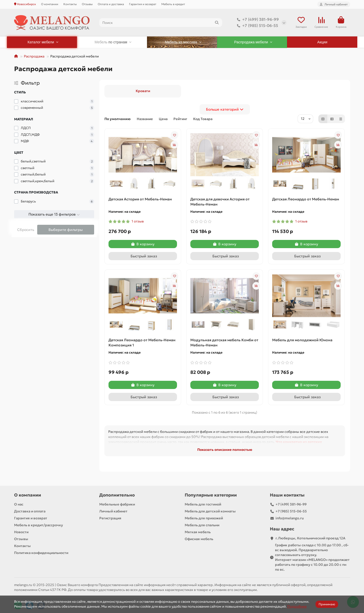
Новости (21, 532)
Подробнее (297, 606)
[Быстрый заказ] (143, 256)
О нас (19, 504)
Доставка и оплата (30, 511)
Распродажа (34, 56)
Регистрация (110, 518)
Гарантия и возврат (143, 4)
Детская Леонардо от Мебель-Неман (306, 199)
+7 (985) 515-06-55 (257, 26)
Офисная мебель (199, 539)
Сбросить (26, 230)
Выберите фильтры (66, 230)
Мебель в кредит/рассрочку (38, 525)
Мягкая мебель (198, 532)
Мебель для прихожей (204, 518)
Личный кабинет (113, 511)
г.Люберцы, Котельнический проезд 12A (310, 538)
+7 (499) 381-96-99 (257, 20)
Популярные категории (211, 495)
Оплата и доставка (111, 4)
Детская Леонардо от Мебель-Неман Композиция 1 (142, 343)
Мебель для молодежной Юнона (302, 340)
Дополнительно (117, 495)
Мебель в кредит (173, 4)
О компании (50, 4)
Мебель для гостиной (203, 504)
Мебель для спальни (202, 525)
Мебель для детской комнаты (210, 511)
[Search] (161, 23)
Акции (322, 42)
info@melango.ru (290, 518)
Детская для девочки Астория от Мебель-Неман (220, 202)
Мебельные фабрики (117, 504)
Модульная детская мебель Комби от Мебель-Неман (224, 343)
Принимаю (327, 604)
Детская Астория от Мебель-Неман (140, 199)
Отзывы (87, 4)
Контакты (70, 4)
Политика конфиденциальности (41, 553)
